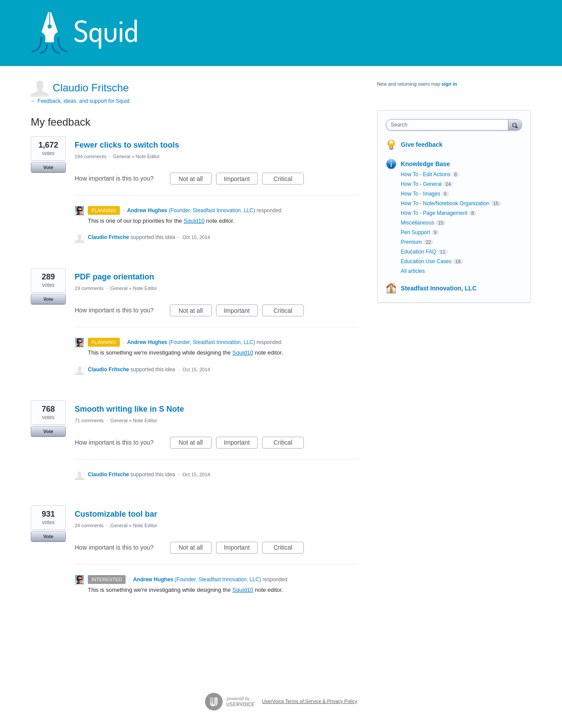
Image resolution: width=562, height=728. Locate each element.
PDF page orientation (114, 277)
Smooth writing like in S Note (129, 409)
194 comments (90, 156)
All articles (413, 271)
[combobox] (449, 125)
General (121, 156)
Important (241, 180)
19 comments (89, 288)
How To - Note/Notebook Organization (445, 203)
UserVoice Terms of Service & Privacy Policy (310, 701)
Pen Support (416, 232)
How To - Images (421, 194)
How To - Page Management (434, 213)
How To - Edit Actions (426, 174)
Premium (411, 242)
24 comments (89, 525)
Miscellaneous (418, 223)
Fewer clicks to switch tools (127, 145)
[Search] (515, 125)
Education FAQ (419, 252)
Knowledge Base (425, 164)
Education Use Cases (426, 261)
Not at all (195, 180)
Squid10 (194, 221)
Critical (289, 180)
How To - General (421, 184)
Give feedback (422, 145)
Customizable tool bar (116, 514)
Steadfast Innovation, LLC (439, 288)
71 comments (89, 420)
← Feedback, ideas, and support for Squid (80, 101)
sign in (449, 84)
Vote (48, 167)
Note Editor (148, 156)
